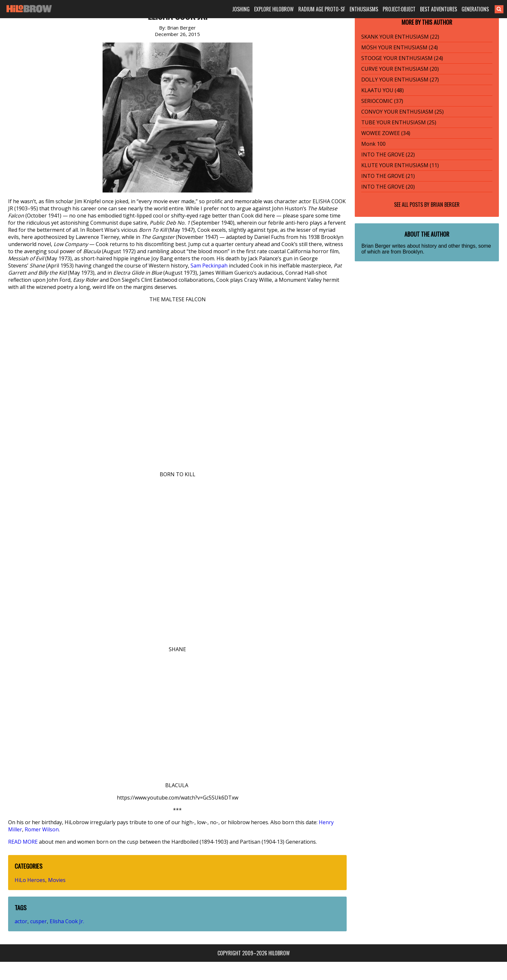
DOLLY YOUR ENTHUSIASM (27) (400, 80)
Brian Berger (445, 205)
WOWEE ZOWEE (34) (386, 133)
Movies (57, 880)
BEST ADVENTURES (439, 9)
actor (21, 921)
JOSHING (241, 9)
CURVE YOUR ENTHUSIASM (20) (400, 69)
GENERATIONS (475, 9)
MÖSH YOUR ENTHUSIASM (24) (400, 47)
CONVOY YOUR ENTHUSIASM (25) (402, 112)
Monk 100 (373, 144)
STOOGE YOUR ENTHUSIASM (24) (402, 58)
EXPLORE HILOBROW (274, 9)
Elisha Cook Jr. (67, 921)
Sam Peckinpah (209, 266)
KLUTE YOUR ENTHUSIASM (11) (400, 165)
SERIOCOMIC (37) (382, 101)
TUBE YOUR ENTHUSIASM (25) (399, 122)
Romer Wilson (42, 829)
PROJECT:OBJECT (399, 9)
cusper (38, 921)
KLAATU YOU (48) (383, 90)
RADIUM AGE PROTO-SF (322, 9)
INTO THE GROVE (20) (388, 187)
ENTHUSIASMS (364, 9)
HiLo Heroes (30, 880)
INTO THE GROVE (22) (388, 155)
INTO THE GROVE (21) (388, 176)
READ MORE (23, 842)
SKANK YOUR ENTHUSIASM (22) (400, 37)
